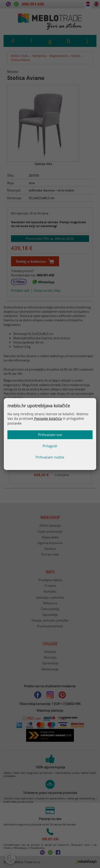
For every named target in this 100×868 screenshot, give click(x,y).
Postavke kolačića (47, 418)
